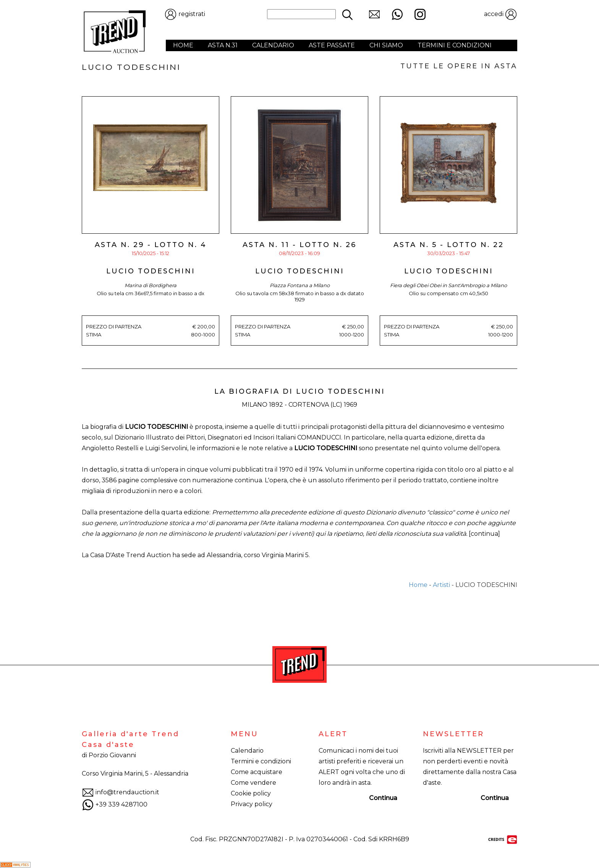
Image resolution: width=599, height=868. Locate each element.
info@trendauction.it (121, 792)
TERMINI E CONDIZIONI (455, 45)
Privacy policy (252, 804)
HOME (183, 45)
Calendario (247, 751)
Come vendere (253, 783)
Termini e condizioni (261, 761)
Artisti (441, 585)
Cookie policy (251, 793)
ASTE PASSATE (332, 45)
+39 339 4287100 (115, 804)
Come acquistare (257, 772)
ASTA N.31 (223, 45)
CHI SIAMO (386, 45)
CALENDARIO (273, 45)
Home (418, 585)
